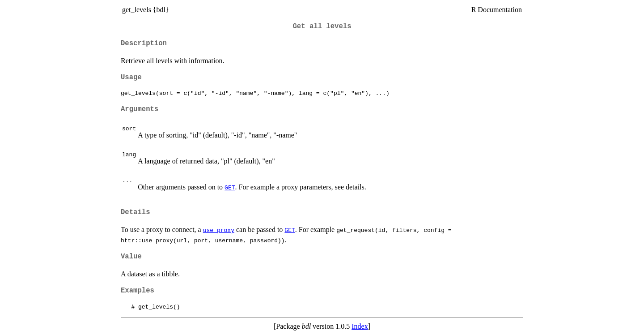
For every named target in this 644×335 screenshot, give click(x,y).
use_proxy (219, 230)
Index (360, 326)
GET (230, 187)
